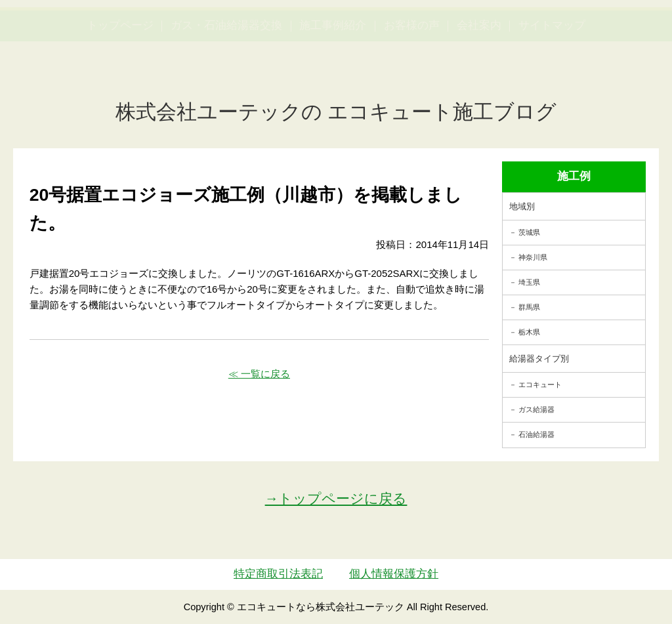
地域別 (522, 206)
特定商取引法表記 (278, 574)
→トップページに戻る (336, 498)
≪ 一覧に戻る (259, 374)
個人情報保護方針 (394, 574)
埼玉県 (529, 282)
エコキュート (540, 385)
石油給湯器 (536, 434)
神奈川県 (533, 257)
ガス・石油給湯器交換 (226, 88)
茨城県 (529, 232)
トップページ (120, 88)
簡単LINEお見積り (535, 36)
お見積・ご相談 (620, 36)
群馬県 (529, 307)
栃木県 (529, 332)
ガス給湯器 (536, 409)
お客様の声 (412, 88)
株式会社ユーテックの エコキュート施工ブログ (336, 112)
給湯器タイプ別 (539, 359)
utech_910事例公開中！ (242, 46)
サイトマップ (552, 88)
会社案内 (479, 88)
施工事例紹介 (333, 88)
